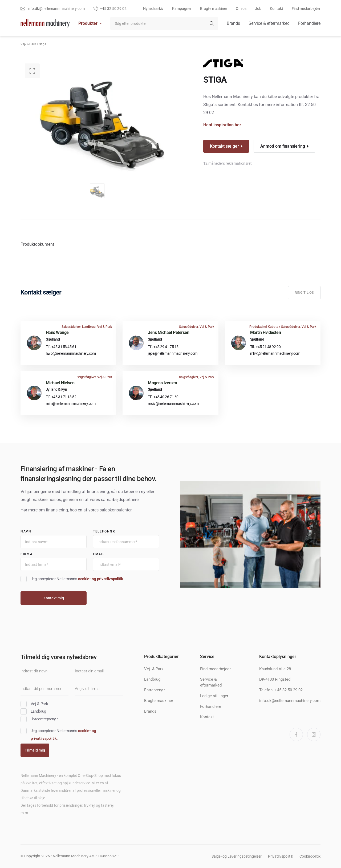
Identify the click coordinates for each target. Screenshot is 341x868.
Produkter (90, 23)
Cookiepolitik (310, 856)
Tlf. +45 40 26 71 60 (163, 397)
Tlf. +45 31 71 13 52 (61, 397)
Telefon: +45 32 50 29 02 (281, 690)
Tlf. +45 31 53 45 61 (61, 347)
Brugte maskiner (214, 9)
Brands (233, 23)
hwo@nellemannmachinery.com (71, 353)
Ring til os (304, 292)
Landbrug (152, 679)
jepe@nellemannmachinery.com (173, 353)
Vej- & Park (28, 44)
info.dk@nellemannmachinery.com (290, 701)
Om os (241, 9)
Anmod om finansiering (283, 146)
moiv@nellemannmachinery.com (173, 403)
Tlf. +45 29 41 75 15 (163, 347)
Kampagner (182, 9)
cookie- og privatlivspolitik (101, 579)
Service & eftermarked (269, 23)
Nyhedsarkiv (153, 9)
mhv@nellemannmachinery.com (275, 353)
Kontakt (277, 9)
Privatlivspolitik (281, 856)
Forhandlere (309, 23)
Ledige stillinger (214, 696)
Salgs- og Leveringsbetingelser (237, 856)
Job (258, 9)
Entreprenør (155, 690)
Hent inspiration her (222, 125)
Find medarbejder (306, 9)
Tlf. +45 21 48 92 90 (265, 347)
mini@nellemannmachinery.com (71, 403)
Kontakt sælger (224, 146)
